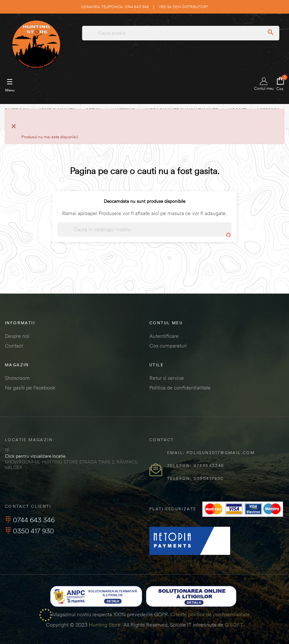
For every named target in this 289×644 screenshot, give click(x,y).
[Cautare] (144, 229)
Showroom (17, 378)
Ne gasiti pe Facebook (30, 388)
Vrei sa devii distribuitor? (183, 7)
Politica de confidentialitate (180, 388)
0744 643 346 (30, 520)
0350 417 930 (29, 531)
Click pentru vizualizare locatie (35, 456)
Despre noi (17, 336)
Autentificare (164, 336)
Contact (14, 346)
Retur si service (167, 378)
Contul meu (264, 84)
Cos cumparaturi (168, 346)
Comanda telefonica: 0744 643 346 (115, 7)
